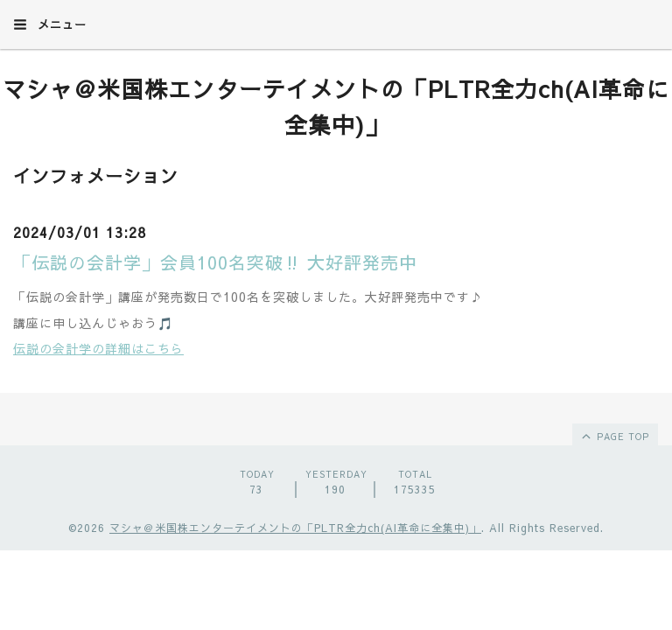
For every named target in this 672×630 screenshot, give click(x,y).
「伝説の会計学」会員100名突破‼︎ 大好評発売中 (215, 262)
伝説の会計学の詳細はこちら (98, 348)
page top (614, 436)
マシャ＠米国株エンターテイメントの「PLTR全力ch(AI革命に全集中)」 (295, 528)
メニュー (50, 24)
